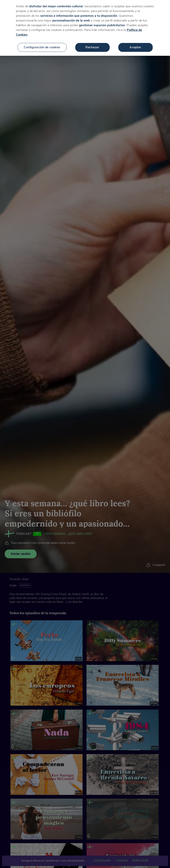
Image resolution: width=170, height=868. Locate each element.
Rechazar (92, 46)
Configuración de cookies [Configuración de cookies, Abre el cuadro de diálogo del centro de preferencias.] (42, 46)
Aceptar (135, 46)
